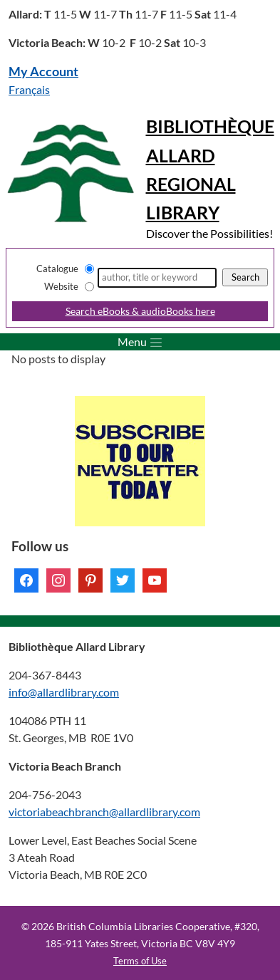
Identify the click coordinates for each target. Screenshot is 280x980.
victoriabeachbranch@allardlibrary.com (104, 812)
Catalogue (57, 269)
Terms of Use (140, 961)
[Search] (157, 278)
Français (29, 89)
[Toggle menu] (140, 342)
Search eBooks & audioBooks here (140, 311)
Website (61, 286)
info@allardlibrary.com (64, 692)
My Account (43, 72)
